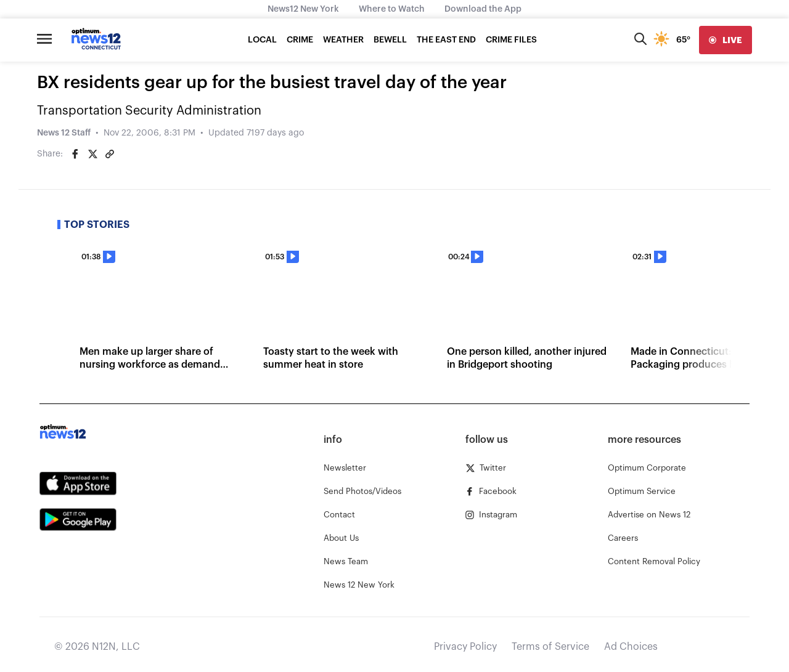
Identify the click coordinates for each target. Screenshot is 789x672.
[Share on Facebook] (75, 154)
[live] (726, 40)
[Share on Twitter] (92, 154)
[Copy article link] (110, 154)
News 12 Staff (64, 133)
